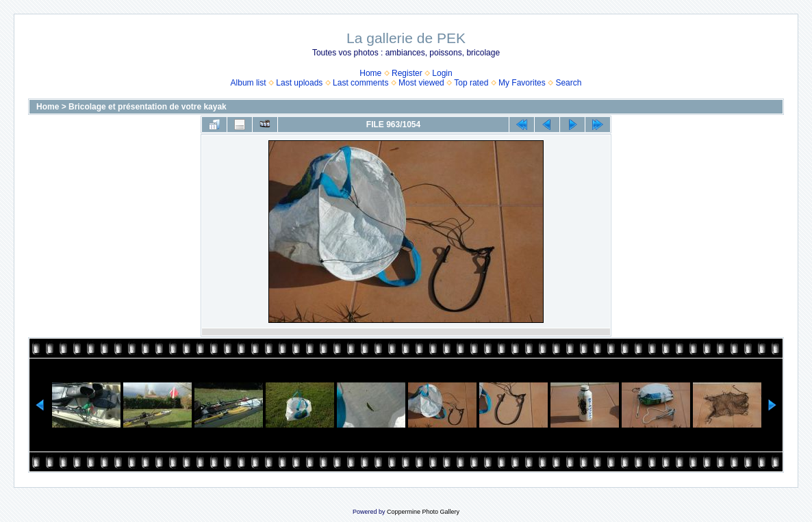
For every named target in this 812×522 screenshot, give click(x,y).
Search (568, 83)
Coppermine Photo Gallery (423, 512)
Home (370, 73)
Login (442, 73)
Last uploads (299, 83)
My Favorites (522, 83)
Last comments (360, 83)
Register (407, 73)
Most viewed (421, 83)
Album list (249, 83)
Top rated (471, 83)
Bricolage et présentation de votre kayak (148, 107)
